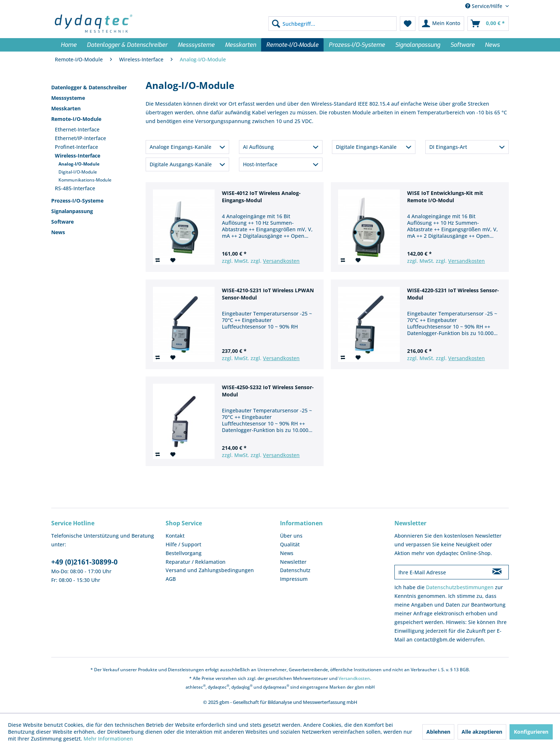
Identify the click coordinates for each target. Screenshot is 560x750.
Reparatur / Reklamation (196, 562)
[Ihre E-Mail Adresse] (440, 572)
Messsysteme (68, 98)
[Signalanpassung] (418, 45)
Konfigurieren (531, 732)
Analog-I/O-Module (79, 164)
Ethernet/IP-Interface (80, 138)
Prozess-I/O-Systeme (77, 201)
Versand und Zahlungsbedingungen (210, 570)
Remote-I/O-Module (76, 119)
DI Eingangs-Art (448, 147)
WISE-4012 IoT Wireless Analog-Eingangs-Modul (261, 197)
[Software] (462, 45)
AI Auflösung (258, 147)
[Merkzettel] (408, 24)
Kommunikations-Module (85, 180)
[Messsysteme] (196, 45)
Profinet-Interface (76, 147)
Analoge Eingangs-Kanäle (180, 147)
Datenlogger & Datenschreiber (89, 87)
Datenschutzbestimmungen (460, 587)
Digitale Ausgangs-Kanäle (181, 164)
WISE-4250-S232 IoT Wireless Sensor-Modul (268, 391)
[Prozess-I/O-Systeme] (357, 45)
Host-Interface (260, 164)
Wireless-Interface (78, 156)
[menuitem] (332, 24)
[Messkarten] (240, 45)
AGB (171, 579)
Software (62, 222)
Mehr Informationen (108, 739)
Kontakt (175, 536)
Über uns (291, 536)
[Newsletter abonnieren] (497, 572)
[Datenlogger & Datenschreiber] (127, 45)
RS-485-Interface (75, 188)
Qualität (290, 544)
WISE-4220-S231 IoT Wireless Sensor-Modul (453, 294)
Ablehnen (438, 732)
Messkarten (66, 108)
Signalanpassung (72, 211)
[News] (492, 45)
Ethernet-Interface (77, 129)
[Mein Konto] (441, 24)
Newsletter (293, 562)
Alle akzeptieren (482, 732)
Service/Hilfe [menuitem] (484, 6)
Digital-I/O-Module (78, 172)
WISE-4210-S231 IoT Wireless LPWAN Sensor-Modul (268, 294)
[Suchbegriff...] (332, 24)
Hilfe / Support (183, 544)
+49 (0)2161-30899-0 (84, 562)
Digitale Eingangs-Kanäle (366, 147)
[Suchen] (276, 24)
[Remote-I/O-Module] (292, 45)
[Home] (69, 45)
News (58, 232)
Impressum (294, 579)
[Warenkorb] (488, 24)
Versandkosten (281, 261)
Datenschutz (295, 570)
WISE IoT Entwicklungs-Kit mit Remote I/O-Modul (445, 197)
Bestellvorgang (184, 553)
